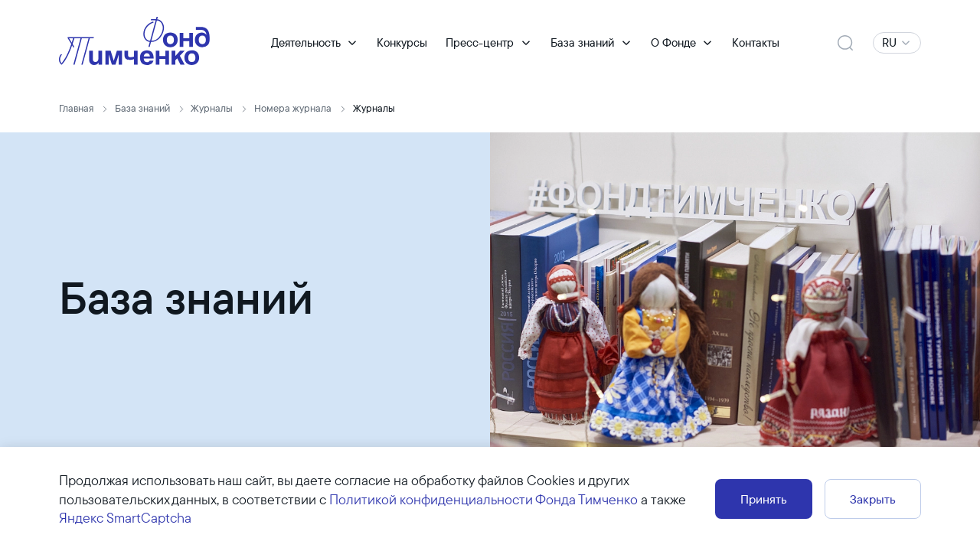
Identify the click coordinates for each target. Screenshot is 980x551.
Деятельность (306, 42)
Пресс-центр (480, 42)
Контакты (756, 42)
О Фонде (673, 42)
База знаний (582, 42)
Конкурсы (402, 42)
